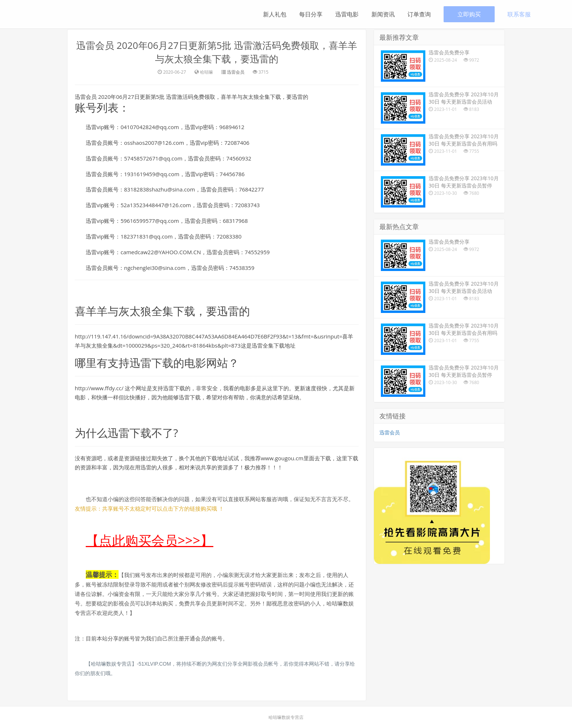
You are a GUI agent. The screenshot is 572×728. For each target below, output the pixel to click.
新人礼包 (275, 14)
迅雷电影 (347, 14)
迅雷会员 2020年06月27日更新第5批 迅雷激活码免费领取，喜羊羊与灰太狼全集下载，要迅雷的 (217, 52)
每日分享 (311, 14)
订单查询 (419, 14)
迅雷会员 (236, 72)
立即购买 (469, 14)
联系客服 (519, 14)
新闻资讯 (383, 14)
